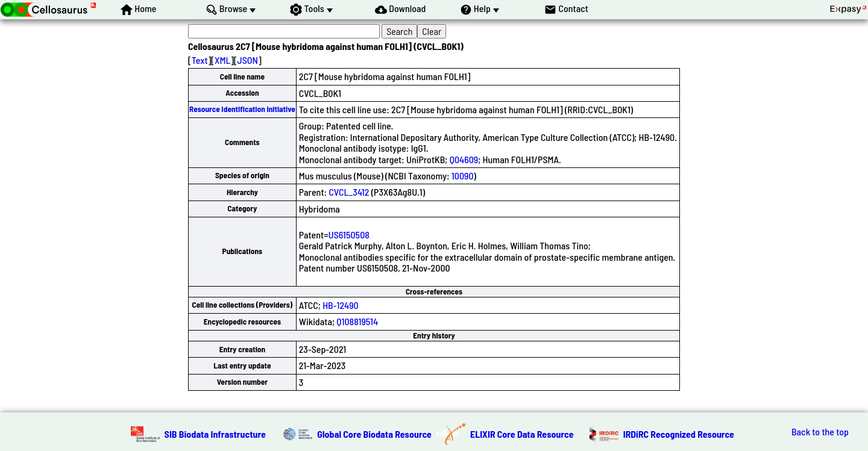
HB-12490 (341, 305)
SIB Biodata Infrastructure (215, 434)
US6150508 (349, 235)
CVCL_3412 (349, 192)
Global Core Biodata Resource (374, 434)
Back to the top (820, 432)
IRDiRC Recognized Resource (679, 434)
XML (222, 60)
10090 (463, 176)
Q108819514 (357, 321)
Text (200, 60)
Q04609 (464, 159)
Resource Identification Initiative (242, 109)
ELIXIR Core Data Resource (522, 434)
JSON (248, 60)
